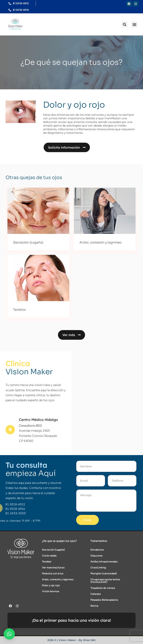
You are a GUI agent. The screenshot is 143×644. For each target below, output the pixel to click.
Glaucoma (96, 556)
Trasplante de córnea (103, 588)
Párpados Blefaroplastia (104, 600)
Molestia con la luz (53, 574)
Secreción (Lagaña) (28, 242)
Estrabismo (97, 550)
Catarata (96, 594)
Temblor (19, 310)
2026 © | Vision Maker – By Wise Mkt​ (71, 640)
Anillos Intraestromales (104, 562)
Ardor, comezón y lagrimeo (100, 242)
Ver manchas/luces (53, 568)
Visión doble (49, 556)
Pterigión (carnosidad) (104, 574)
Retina (94, 606)
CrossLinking (98, 568)
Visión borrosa (51, 591)
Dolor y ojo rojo (51, 585)
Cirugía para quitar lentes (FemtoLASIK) (105, 581)
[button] (134, 24)
